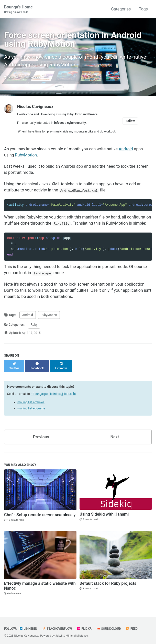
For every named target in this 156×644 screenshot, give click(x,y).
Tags (143, 9)
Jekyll (59, 634)
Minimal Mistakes (77, 634)
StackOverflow (57, 627)
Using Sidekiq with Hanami (104, 512)
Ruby (34, 327)
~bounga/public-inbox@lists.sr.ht (53, 392)
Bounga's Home (18, 9)
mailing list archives (31, 400)
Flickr (84, 627)
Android (13, 67)
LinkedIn (28, 627)
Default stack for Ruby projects (108, 581)
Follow (130, 124)
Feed (132, 627)
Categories (121, 9)
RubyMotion (63, 67)
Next (115, 435)
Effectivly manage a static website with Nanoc (40, 584)
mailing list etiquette (31, 407)
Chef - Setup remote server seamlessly (40, 513)
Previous (41, 435)
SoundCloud (109, 627)
